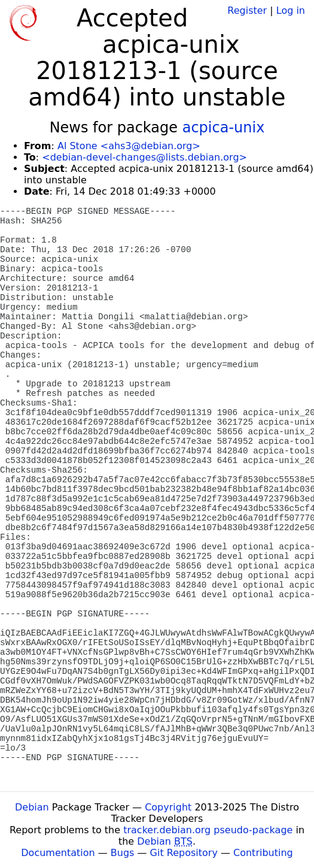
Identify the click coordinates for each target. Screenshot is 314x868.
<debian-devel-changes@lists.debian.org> (144, 157)
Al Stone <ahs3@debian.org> (129, 146)
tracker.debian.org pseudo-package (208, 830)
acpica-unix (224, 128)
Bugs (123, 853)
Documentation (58, 853)
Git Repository (184, 853)
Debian (32, 807)
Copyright (168, 807)
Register (247, 10)
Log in (291, 10)
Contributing (263, 853)
